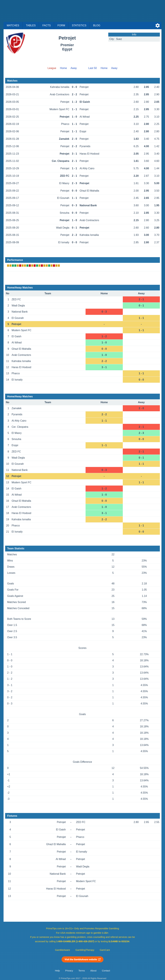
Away (74, 68)
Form (61, 25)
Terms (82, 971)
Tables (31, 25)
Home (63, 68)
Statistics (79, 25)
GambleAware (63, 950)
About (93, 971)
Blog (97, 25)
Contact (106, 971)
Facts (47, 25)
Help (57, 971)
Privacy (69, 971)
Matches (13, 25)
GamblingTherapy (85, 950)
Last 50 (92, 68)
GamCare (105, 950)
